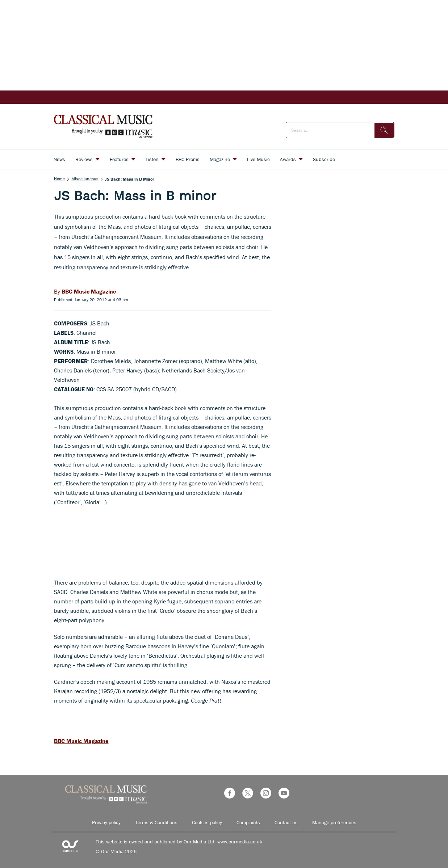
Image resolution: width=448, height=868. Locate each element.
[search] (384, 130)
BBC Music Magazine (81, 741)
